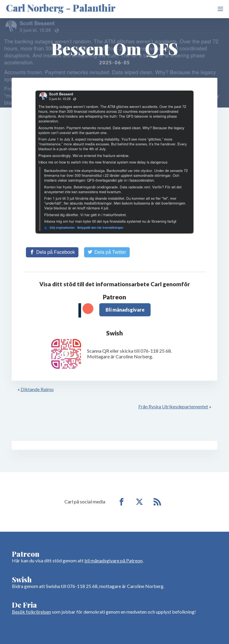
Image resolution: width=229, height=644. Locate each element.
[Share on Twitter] (107, 252)
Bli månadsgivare (125, 310)
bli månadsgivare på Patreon (113, 560)
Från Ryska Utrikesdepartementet (173, 406)
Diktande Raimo (37, 389)
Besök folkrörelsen (31, 612)
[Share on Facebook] (52, 252)
